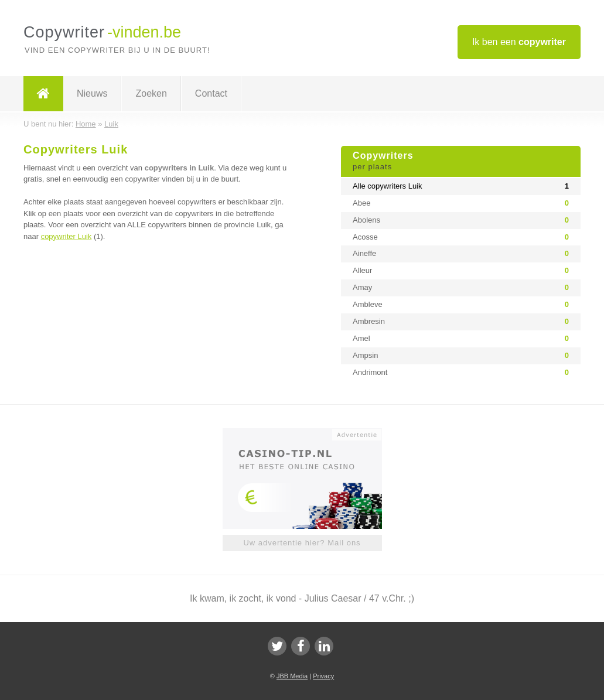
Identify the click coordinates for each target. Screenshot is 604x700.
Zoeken (151, 93)
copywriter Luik (66, 236)
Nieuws (92, 93)
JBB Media (292, 676)
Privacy (323, 676)
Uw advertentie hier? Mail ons (302, 543)
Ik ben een (519, 42)
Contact (211, 93)
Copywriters (461, 162)
